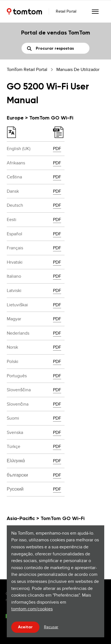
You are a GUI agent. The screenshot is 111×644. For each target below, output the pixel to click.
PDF (57, 149)
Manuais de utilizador (78, 69)
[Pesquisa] (55, 48)
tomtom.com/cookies (32, 609)
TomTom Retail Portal (27, 69)
